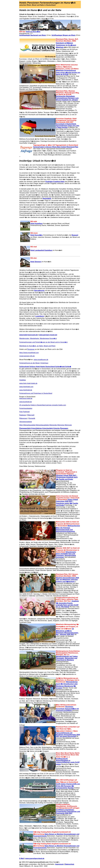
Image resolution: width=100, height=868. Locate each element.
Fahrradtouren (39, 291)
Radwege (23, 415)
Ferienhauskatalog (26, 408)
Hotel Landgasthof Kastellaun (41, 250)
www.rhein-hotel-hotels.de (28, 383)
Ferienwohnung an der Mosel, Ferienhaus (34, 363)
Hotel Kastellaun (36, 224)
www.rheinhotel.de (26, 390)
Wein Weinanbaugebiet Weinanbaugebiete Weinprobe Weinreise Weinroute (46, 425)
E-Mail (22, 858)
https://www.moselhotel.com (29, 353)
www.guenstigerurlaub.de (35, 858)
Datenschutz (69, 864)
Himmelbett (47, 198)
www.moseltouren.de (41, 360)
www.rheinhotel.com (26, 387)
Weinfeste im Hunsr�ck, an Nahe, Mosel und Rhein (37, 346)
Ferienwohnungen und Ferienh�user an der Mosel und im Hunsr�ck (43, 342)
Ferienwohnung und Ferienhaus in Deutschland (36, 393)
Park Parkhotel (24, 412)
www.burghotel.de (26, 402)
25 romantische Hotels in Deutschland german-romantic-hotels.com (43, 405)
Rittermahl (31, 415)
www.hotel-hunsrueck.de (29, 335)
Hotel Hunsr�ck (36, 235)
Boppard (75, 235)
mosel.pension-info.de (27, 356)
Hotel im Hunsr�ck (33, 32)
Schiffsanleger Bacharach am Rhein (33, 35)
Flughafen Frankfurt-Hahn (55, 182)
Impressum (59, 864)
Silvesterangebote (26, 422)
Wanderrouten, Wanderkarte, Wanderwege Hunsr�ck (38, 338)
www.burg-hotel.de (26, 398)
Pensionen (31, 349)
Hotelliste (23, 380)
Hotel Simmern (36, 262)
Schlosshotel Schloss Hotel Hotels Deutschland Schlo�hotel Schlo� (45, 367)
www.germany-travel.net (48, 335)
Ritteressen (23, 418)
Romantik (32, 418)
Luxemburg (40, 316)
